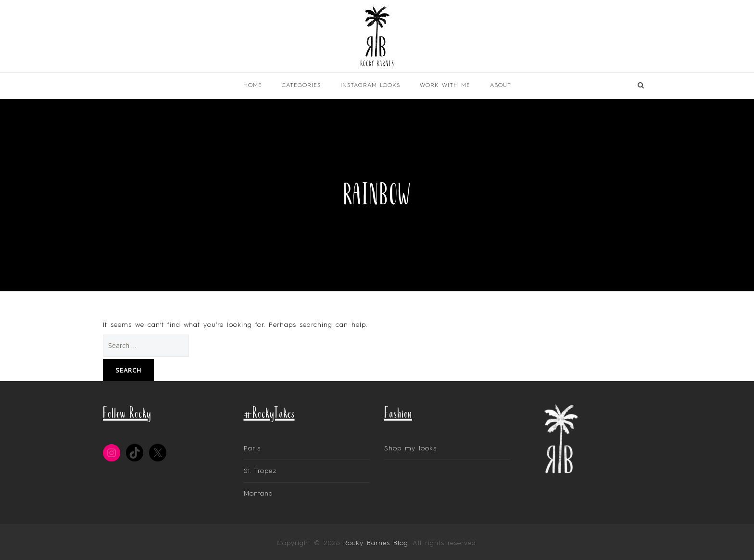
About (501, 86)
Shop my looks (410, 448)
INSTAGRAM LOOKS (370, 86)
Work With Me (445, 86)
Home (253, 86)
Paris (252, 448)
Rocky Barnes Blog (376, 543)
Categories (301, 86)
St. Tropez (260, 471)
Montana (258, 494)
